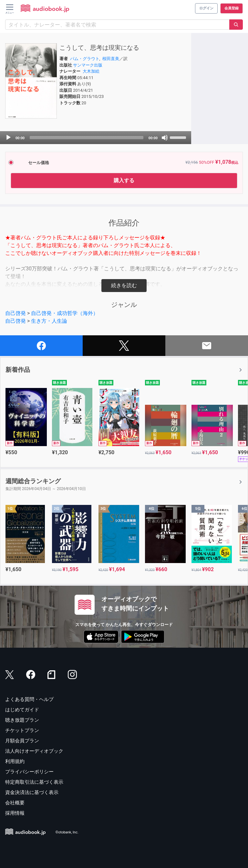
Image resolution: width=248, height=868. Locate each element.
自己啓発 (15, 313)
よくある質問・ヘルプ (29, 699)
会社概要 (15, 803)
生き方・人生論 (49, 321)
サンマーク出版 (88, 65)
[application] (96, 138)
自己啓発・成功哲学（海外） (65, 313)
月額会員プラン (22, 741)
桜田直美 (111, 59)
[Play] (8, 138)
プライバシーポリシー (29, 772)
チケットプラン (22, 730)
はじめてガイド (22, 710)
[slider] (87, 138)
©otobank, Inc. (67, 833)
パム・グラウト (85, 59)
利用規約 (15, 761)
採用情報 (15, 813)
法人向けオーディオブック (34, 751)
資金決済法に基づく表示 (32, 792)
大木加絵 (91, 71)
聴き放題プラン (22, 720)
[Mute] (165, 138)
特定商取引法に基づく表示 (34, 782)
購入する (124, 180)
